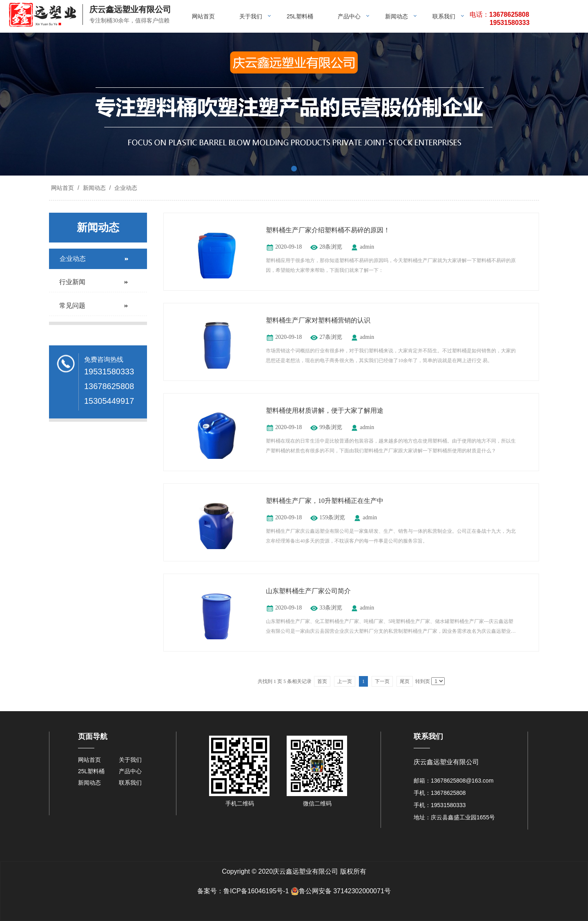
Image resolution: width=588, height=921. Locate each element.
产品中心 (349, 16)
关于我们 (251, 16)
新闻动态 (396, 16)
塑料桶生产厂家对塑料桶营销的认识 (318, 320)
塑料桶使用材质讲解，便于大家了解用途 (325, 410)
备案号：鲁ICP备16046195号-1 (243, 891)
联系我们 (444, 16)
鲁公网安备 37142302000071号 (341, 891)
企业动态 (125, 188)
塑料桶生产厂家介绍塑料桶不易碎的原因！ (328, 230)
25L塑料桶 (300, 16)
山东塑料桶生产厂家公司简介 (308, 591)
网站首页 (203, 16)
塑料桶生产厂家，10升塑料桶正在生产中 (325, 501)
